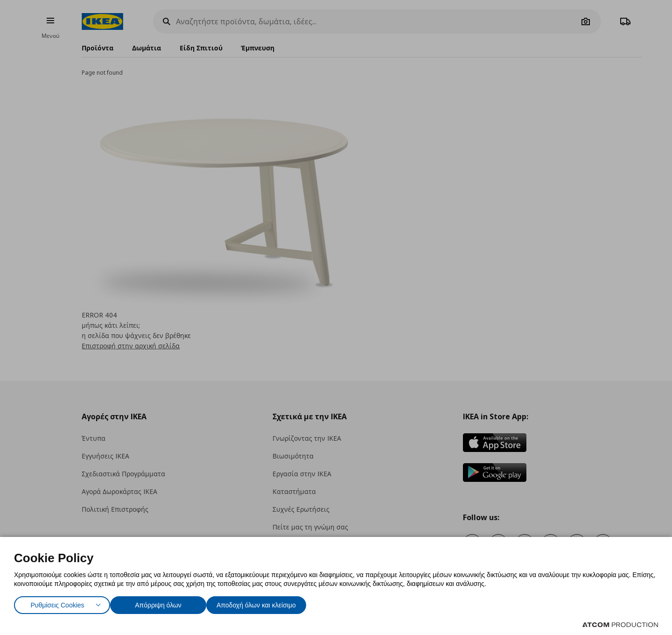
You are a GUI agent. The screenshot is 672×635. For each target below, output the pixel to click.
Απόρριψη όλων (163, 603)
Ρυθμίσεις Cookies (57, 603)
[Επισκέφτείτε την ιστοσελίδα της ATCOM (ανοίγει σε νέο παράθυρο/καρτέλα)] (620, 625)
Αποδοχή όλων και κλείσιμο (271, 603)
